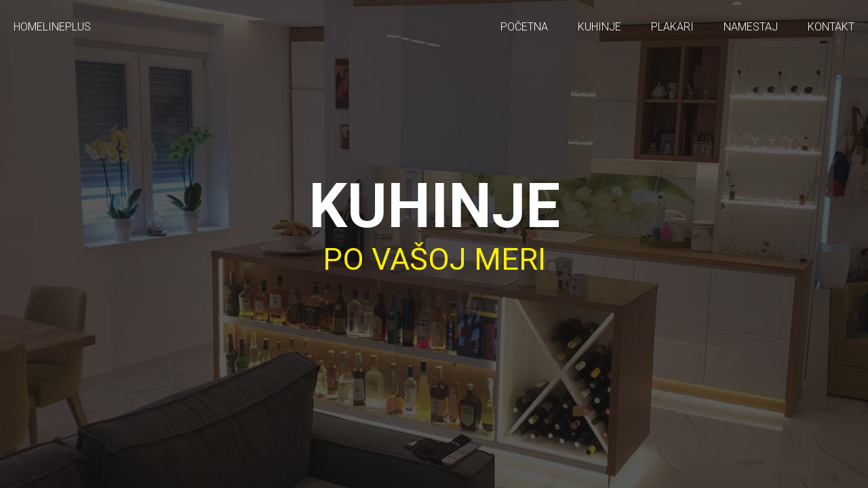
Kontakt (831, 27)
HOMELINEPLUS (52, 27)
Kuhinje (599, 27)
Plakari (672, 27)
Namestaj (751, 27)
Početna (524, 27)
